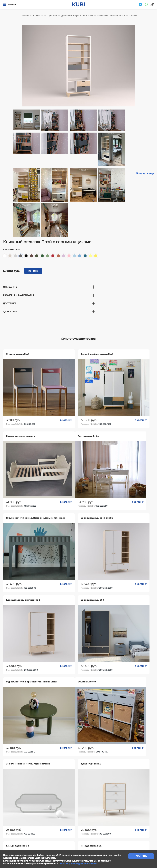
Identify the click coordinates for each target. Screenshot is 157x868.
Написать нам (51, 818)
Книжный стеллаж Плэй (111, 16)
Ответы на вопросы (140, 818)
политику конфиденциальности (78, 864)
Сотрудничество (74, 818)
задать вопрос (78, 801)
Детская (52, 16)
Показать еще (145, 173)
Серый (133, 16)
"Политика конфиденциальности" (20, 844)
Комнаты (38, 16)
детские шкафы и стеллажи (77, 16)
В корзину (42, 401)
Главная (24, 16)
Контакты (94, 818)
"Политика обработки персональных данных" (25, 847)
